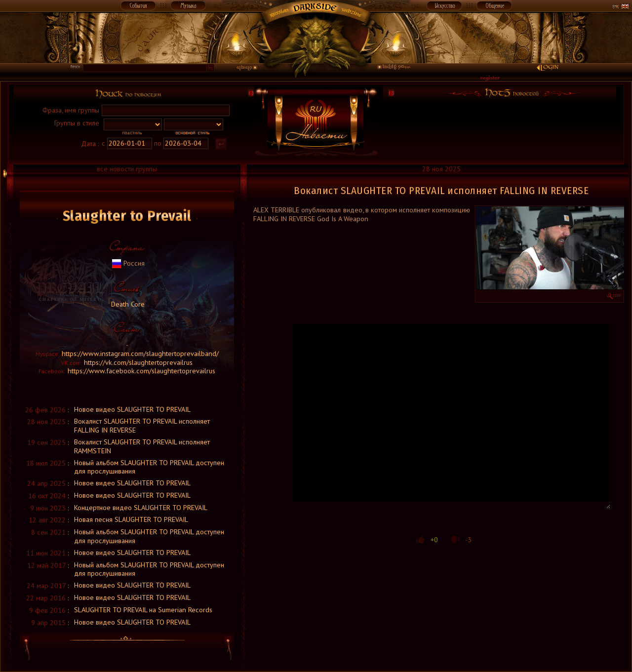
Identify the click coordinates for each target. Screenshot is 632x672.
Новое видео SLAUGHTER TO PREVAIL (132, 409)
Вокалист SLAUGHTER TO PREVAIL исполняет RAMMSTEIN (142, 446)
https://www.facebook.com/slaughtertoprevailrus (141, 371)
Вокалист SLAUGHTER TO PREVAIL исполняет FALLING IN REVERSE (142, 425)
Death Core (127, 304)
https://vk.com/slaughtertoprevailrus (138, 362)
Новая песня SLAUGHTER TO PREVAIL (131, 519)
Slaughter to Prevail (127, 216)
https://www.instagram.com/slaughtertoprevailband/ (140, 353)
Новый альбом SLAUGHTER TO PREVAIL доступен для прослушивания (149, 467)
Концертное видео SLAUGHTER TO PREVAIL (141, 507)
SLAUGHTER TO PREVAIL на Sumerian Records (143, 610)
